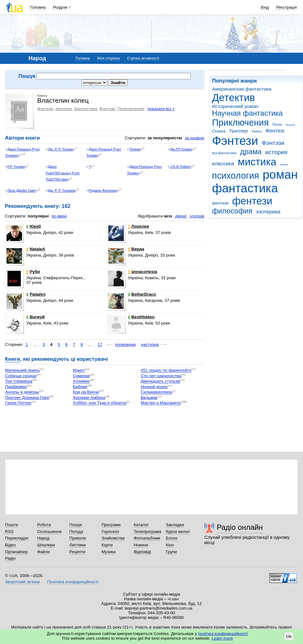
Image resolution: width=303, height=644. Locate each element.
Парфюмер (16, 387)
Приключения (240, 123)
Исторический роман (235, 106)
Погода (76, 532)
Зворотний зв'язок (22, 582)
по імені (59, 216)
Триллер (239, 131)
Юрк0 (33, 226)
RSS (9, 532)
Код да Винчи (86, 392)
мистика (257, 162)
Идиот (79, 371)
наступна (150, 344)
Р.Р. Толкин (16, 167)
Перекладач (17, 538)
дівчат (181, 216)
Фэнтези (235, 141)
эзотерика (268, 212)
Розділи (60, 7)
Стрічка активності (143, 58)
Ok (289, 636)
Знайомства (113, 538)
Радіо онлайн (240, 527)
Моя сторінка (109, 58)
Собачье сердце (21, 376)
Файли (44, 552)
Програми (111, 525)
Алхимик (81, 381)
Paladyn (36, 294)
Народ (43, 538)
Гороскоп (110, 532)
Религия (290, 125)
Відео (10, 545)
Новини (141, 545)
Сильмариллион (156, 392)
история (276, 152)
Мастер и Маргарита (161, 403)
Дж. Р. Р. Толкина (62, 190)
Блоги (172, 538)
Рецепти (77, 552)
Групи (171, 552)
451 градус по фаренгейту (166, 371)
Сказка (219, 131)
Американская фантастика (242, 89)
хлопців (197, 216)
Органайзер (16, 552)
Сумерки (81, 376)
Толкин (135, 149)
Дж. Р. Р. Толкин (61, 149)
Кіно (170, 545)
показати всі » (161, 109)
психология (235, 176)
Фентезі (275, 131)
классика (223, 164)
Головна (38, 7)
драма (251, 152)
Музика (109, 552)
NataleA (36, 249)
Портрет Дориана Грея (27, 398)
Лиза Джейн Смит (22, 190)
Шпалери (46, 545)
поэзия (284, 165)
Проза (277, 124)
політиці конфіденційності (223, 634)
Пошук (76, 525)
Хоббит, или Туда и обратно (100, 403)
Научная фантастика (247, 113)
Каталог (141, 525)
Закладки (175, 525)
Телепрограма (148, 532)
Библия (80, 387)
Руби (33, 272)
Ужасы (257, 131)
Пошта (11, 525)
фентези (252, 201)
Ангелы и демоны (22, 392)
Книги (12, 359)
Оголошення (49, 532)
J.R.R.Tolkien (180, 167)
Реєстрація (287, 7)
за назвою (194, 138)
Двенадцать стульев (160, 381)
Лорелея (138, 226)
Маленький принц (22, 371)
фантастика (245, 188)
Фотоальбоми (147, 538)
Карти (107, 545)
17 (100, 344)
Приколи (77, 538)
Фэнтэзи (273, 143)
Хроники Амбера (89, 398)
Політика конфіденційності (73, 582)
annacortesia (142, 272)
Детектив (233, 98)
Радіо (10, 558)
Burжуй (35, 317)
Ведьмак (149, 398)
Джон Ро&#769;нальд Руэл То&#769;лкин (63, 173)
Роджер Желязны (103, 190)
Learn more (222, 638)
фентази (220, 203)
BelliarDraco (142, 294)
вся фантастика (224, 153)
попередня (125, 344)
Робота (44, 525)
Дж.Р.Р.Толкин (181, 149)
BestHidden (141, 317)
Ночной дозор (154, 387)
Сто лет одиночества (161, 376)
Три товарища (19, 381)
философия (232, 211)
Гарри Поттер (18, 403)
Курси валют (178, 532)
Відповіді (142, 552)
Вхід (265, 7)
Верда (136, 249)
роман (280, 174)
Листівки (77, 545)
